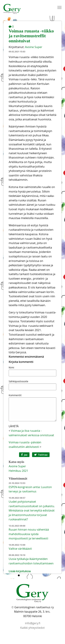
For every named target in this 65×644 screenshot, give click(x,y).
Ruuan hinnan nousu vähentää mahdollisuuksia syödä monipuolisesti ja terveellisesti (29, 534)
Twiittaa (41, 455)
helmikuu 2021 (18, 471)
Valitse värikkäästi (20, 549)
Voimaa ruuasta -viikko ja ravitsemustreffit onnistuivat (31, 36)
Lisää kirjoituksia (20, 571)
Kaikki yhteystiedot (32, 628)
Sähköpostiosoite (18, 381)
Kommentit (15, 395)
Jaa (24, 455)
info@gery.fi (33, 623)
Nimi (11, 367)
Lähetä (14, 426)
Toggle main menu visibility (60, 7)
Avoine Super (34, 47)
